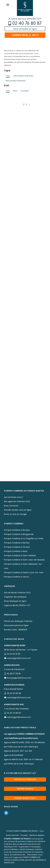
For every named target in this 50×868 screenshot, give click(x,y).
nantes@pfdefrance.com (19, 658)
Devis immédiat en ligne (25, 29)
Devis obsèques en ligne (15, 601)
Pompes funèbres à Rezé (16, 551)
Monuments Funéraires (16, 81)
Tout (8, 91)
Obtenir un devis (25, 789)
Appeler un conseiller (25, 779)
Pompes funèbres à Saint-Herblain (20, 556)
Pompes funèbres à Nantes (17, 543)
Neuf (15, 91)
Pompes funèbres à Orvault (17, 547)
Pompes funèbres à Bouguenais (19, 534)
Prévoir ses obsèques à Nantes (18, 621)
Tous (8, 76)
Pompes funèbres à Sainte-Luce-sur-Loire (24, 573)
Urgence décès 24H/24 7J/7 (17, 605)
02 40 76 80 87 (27, 23)
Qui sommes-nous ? (14, 497)
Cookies (24, 835)
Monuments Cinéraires (23, 76)
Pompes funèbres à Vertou (17, 577)
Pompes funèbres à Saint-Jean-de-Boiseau (24, 560)
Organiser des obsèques (15, 597)
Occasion (25, 91)
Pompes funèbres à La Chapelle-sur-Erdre (24, 538)
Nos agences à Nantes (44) (17, 501)
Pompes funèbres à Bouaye (17, 530)
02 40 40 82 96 (14, 693)
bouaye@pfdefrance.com (19, 678)
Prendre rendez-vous (25, 798)
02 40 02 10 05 (14, 654)
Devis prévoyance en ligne (16, 625)
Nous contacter (11, 506)
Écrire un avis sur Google (15, 514)
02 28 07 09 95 (14, 674)
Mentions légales (37, 835)
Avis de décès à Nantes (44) (17, 593)
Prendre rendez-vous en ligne (18, 510)
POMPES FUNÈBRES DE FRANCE (25, 831)
